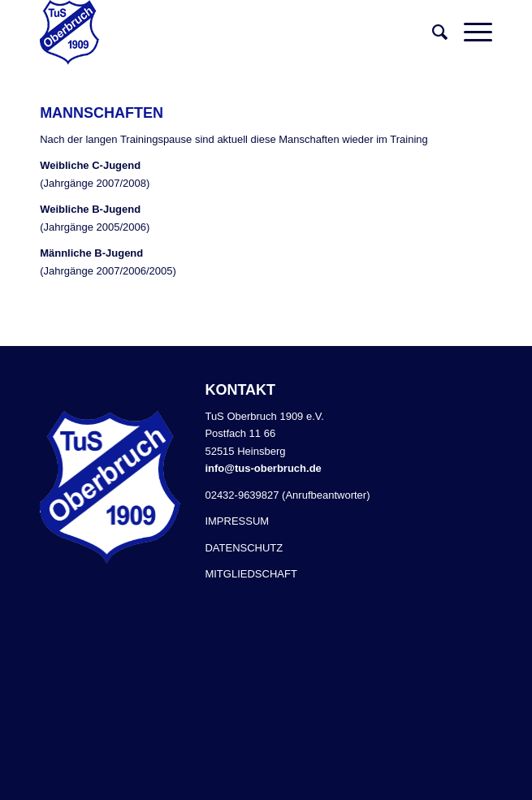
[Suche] (432, 32)
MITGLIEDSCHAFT (251, 574)
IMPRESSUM (237, 521)
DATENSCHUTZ (244, 548)
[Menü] (470, 32)
